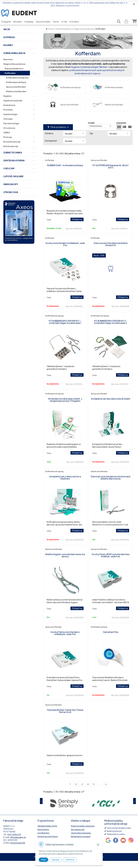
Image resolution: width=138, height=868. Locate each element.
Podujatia (8, 26)
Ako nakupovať (78, 837)
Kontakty (76, 26)
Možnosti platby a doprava (83, 833)
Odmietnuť (70, 860)
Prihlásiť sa (77, 226)
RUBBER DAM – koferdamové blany (65, 172)
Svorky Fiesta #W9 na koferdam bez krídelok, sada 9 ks (111, 562)
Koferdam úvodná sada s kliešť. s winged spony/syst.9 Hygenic (65, 407)
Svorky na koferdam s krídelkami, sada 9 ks (65, 251)
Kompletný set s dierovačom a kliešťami (65, 485)
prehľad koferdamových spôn (86, 77)
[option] (64, 810)
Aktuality (20, 26)
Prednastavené (96, 133)
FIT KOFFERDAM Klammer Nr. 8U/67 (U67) (111, 173)
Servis (58, 26)
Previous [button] (41, 808)
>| (106, 791)
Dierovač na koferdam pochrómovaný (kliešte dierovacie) (111, 485)
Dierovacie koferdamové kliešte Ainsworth (111, 251)
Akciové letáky (45, 26)
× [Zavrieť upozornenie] (134, 4)
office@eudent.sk (18, 844)
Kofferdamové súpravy (64, 94)
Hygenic (75, 74)
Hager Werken (100, 74)
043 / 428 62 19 (14, 841)
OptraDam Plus (111, 639)
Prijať (43, 860)
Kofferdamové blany (108, 94)
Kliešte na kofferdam (108, 112)
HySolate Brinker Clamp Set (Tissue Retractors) (65, 718)
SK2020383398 (18, 850)
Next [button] (134, 808)
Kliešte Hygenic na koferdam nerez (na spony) (65, 562)
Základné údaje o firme (47, 833)
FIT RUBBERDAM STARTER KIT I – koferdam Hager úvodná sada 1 (65, 329)
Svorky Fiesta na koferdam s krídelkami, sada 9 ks (65, 640)
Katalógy (31, 26)
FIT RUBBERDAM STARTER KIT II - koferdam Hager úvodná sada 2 (111, 329)
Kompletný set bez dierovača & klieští (111, 406)
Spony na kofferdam (63, 112)
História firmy (43, 837)
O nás (66, 26)
